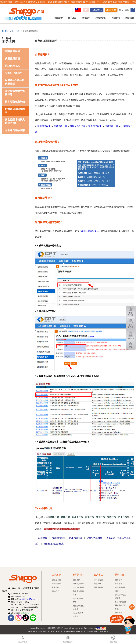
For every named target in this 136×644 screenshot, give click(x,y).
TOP (132, 607)
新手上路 (72, 18)
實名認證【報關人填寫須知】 (15, 121)
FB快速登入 (97, 10)
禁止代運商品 (12, 66)
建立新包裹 (111, 10)
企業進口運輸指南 (15, 130)
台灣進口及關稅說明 (15, 111)
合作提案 (119, 613)
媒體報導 (119, 584)
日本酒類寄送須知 (15, 102)
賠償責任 (98, 584)
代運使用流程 (12, 59)
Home (8, 31)
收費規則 (77, 580)
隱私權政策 (98, 587)
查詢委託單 (56, 584)
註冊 (127, 10)
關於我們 (59, 18)
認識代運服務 (12, 51)
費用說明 (86, 18)
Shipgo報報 (101, 18)
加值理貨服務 (78, 584)
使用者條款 (98, 580)
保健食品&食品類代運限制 (15, 82)
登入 (121, 10)
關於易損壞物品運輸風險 (15, 93)
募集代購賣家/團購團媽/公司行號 (121, 605)
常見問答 (116, 18)
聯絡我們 (129, 18)
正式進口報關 (78, 587)
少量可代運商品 (14, 73)
